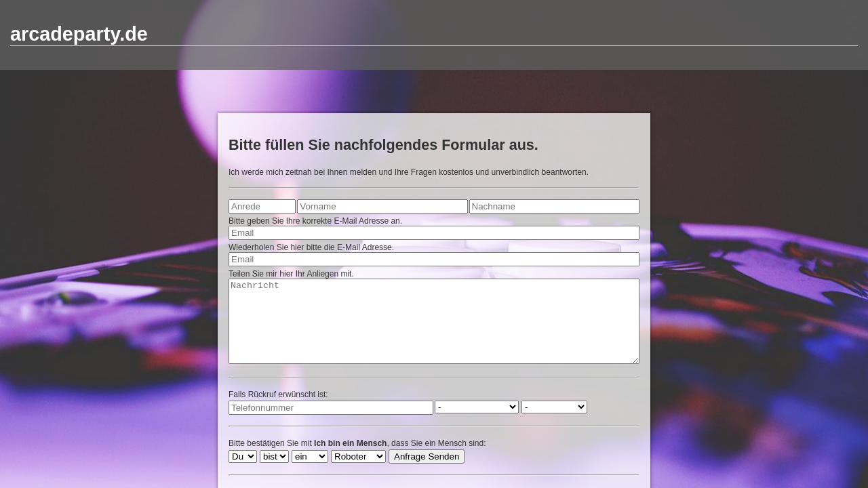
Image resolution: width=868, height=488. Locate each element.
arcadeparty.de (79, 34)
